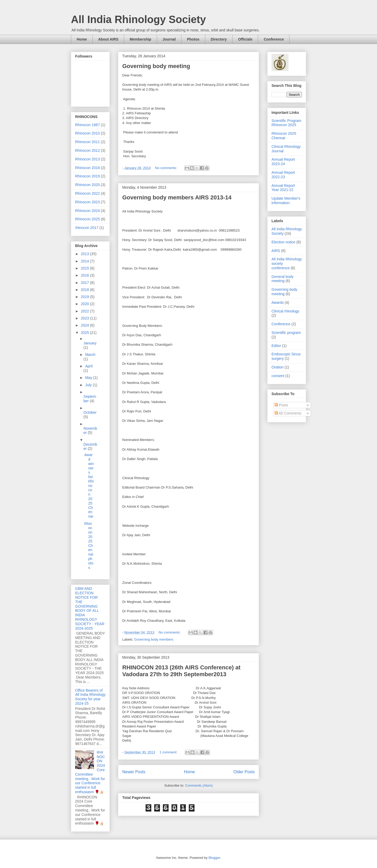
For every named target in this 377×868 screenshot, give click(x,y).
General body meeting (282, 279)
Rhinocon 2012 (87, 150)
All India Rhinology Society (138, 19)
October (90, 412)
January (90, 343)
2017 (85, 283)
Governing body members (154, 639)
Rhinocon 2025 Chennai (284, 136)
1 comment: (169, 752)
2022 (85, 311)
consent (278, 376)
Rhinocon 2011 (87, 142)
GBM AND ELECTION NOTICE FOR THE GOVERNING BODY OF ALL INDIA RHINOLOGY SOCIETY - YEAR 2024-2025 (90, 608)
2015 (85, 268)
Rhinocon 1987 (87, 125)
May (89, 378)
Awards (278, 303)
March (90, 355)
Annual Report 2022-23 (283, 175)
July (89, 385)
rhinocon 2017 (87, 228)
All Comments (288, 413)
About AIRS (108, 39)
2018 (85, 290)
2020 (85, 304)
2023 (85, 318)
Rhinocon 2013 (87, 159)
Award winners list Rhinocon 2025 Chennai (89, 486)
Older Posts (244, 772)
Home (82, 39)
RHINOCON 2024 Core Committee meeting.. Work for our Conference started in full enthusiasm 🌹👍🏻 (90, 772)
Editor (276, 346)
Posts (281, 405)
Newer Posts (134, 772)
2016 (85, 275)
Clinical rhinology (285, 311)
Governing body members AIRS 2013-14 (177, 197)
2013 (85, 254)
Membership (140, 39)
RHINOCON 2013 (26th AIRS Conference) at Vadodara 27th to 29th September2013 (181, 671)
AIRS (276, 251)
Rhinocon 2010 (87, 133)
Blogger (214, 858)
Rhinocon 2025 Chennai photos (89, 546)
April (89, 366)
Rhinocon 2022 (87, 193)
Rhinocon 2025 (87, 219)
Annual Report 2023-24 (283, 162)
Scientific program (286, 333)
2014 (85, 261)
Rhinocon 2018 (87, 168)
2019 (85, 297)
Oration (278, 367)
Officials (245, 39)
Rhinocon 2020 (87, 185)
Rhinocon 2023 (87, 202)
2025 (85, 333)
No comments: (166, 168)
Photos (193, 39)
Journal (169, 39)
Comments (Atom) (199, 785)
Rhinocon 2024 (87, 211)
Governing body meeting (156, 66)
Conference (274, 39)
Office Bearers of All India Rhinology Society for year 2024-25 (90, 697)
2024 (85, 325)
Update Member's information (286, 201)
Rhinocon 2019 (87, 176)
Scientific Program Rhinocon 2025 (286, 123)
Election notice (283, 242)
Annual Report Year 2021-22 (283, 188)
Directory (219, 39)
